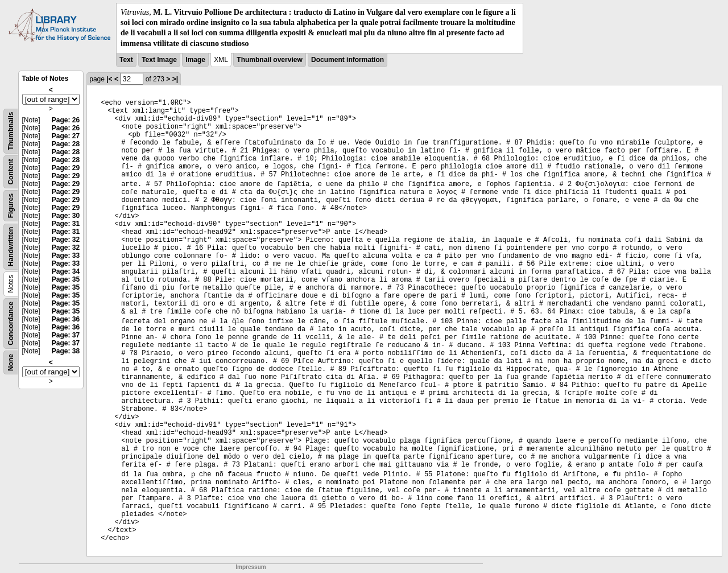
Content (11, 172)
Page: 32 (66, 240)
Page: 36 (66, 319)
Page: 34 (66, 271)
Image (195, 60)
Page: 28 (66, 144)
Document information (348, 60)
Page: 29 (66, 168)
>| (175, 79)
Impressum (251, 567)
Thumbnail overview (269, 60)
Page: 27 (66, 136)
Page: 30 (66, 216)
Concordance (11, 323)
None (11, 362)
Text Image (159, 60)
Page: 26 (66, 120)
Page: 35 (66, 279)
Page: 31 (66, 224)
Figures (11, 206)
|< (109, 79)
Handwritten (11, 246)
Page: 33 (66, 255)
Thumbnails (11, 131)
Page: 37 (66, 335)
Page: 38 (66, 351)
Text (126, 60)
